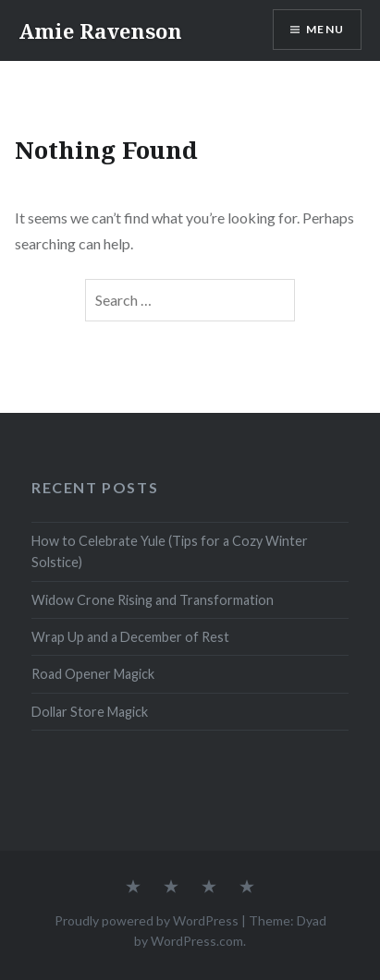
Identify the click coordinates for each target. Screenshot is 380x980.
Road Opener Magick (93, 674)
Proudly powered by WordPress (147, 920)
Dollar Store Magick (90, 712)
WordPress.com (197, 941)
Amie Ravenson (100, 30)
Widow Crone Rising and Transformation (153, 600)
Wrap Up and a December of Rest (130, 637)
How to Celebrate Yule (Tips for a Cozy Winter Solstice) (170, 551)
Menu (325, 29)
